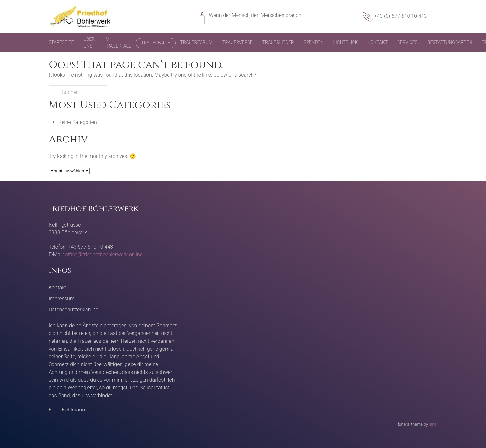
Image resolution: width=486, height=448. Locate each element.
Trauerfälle (156, 43)
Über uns (89, 43)
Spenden (314, 42)
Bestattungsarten (450, 42)
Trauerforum (197, 42)
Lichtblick (346, 42)
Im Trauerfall (118, 43)
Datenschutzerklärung (74, 310)
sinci (433, 424)
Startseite (61, 42)
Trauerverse (237, 42)
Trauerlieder (278, 42)
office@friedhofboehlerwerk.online (104, 255)
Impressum (62, 299)
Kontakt (377, 42)
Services (407, 42)
